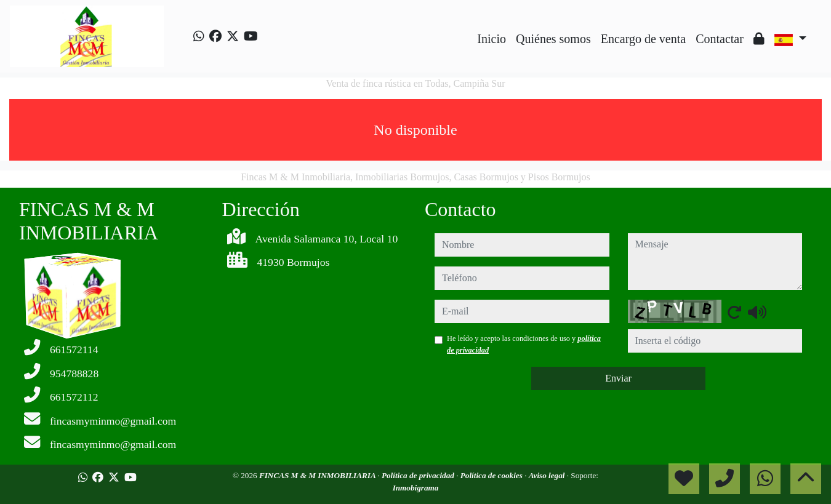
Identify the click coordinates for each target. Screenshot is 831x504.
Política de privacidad (419, 475)
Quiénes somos (553, 39)
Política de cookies (492, 475)
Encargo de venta (643, 39)
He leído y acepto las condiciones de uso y (524, 344)
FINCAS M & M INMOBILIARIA (318, 475)
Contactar (720, 39)
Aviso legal (548, 475)
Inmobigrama (416, 488)
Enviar (618, 378)
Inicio (492, 39)
